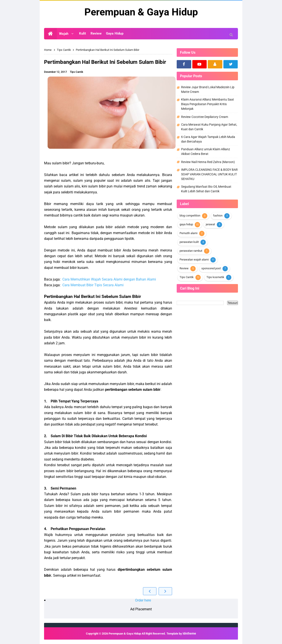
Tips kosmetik (215, 277)
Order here (143, 600)
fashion (218, 216)
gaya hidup (186, 224)
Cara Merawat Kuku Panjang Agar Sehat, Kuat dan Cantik (209, 127)
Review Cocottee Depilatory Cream (205, 117)
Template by (181, 633)
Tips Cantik (76, 72)
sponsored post (211, 268)
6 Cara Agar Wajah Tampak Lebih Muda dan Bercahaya (208, 139)
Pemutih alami (188, 233)
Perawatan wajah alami (194, 260)
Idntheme (189, 633)
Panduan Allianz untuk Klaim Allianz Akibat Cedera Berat (206, 151)
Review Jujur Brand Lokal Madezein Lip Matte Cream (208, 89)
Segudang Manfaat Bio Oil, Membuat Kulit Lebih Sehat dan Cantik (206, 189)
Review (184, 268)
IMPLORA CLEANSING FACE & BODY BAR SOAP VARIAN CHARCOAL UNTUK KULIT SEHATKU (209, 174)
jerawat (210, 224)
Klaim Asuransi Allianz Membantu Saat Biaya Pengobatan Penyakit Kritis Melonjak (208, 104)
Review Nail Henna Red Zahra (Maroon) (208, 162)
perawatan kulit (189, 242)
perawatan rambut (191, 251)
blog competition (190, 216)
